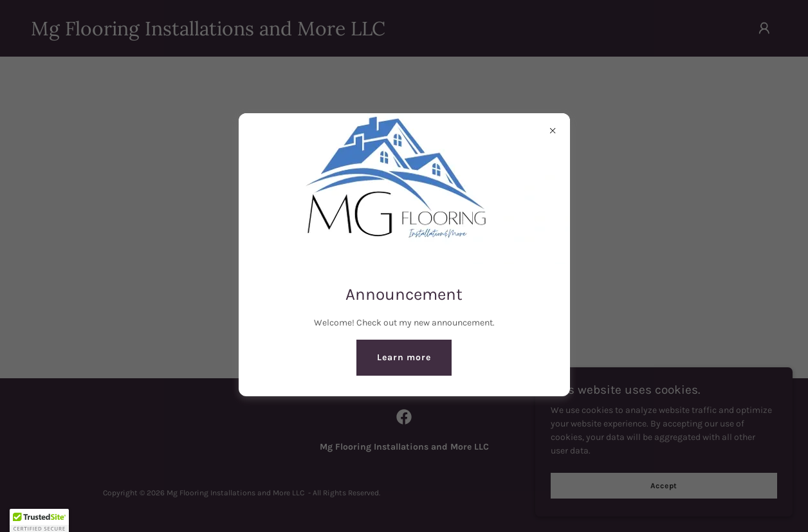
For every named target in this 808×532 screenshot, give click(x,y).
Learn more (404, 357)
